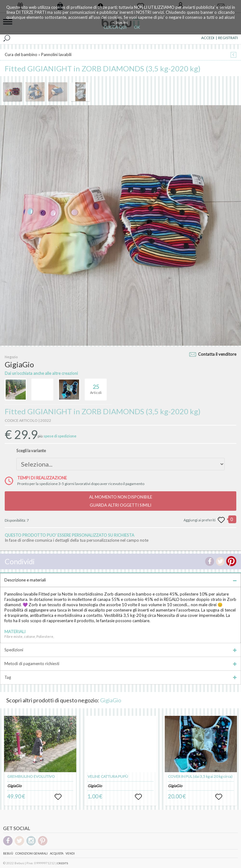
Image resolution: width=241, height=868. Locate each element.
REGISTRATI (228, 38)
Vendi (70, 853)
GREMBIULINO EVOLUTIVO (31, 776)
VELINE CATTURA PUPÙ (108, 776)
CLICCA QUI (115, 27)
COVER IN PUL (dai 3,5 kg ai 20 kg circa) (200, 776)
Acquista (57, 853)
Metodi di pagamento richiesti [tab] (120, 664)
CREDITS (63, 863)
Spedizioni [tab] (120, 650)
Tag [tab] (120, 677)
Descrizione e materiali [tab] (120, 580)
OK (137, 27)
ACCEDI (208, 38)
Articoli (96, 387)
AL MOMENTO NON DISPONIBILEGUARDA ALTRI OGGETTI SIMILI (121, 501)
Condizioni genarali (32, 853)
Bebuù (8, 853)
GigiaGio (111, 700)
